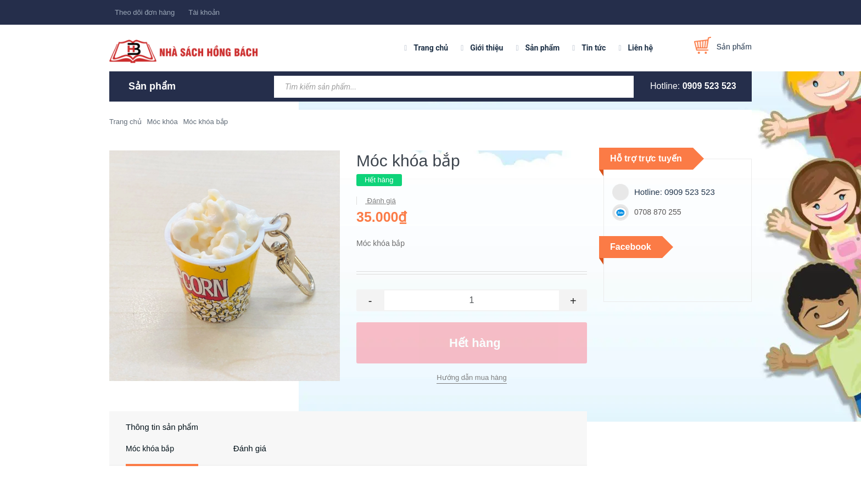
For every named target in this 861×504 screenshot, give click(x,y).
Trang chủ (431, 48)
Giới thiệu (487, 48)
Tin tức (594, 48)
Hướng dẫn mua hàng (471, 377)
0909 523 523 (709, 86)
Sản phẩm (542, 48)
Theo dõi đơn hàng (145, 12)
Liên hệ (640, 48)
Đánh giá (381, 201)
